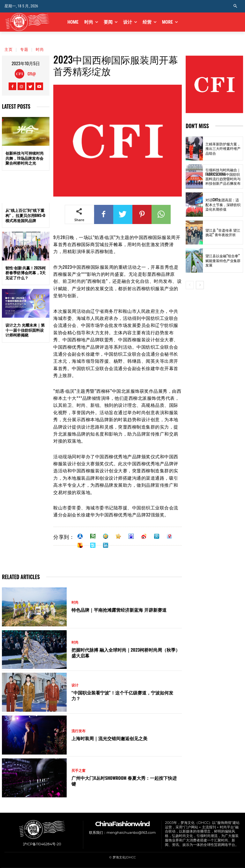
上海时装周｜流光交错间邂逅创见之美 (109, 738)
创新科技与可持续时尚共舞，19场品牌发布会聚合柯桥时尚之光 (25, 158)
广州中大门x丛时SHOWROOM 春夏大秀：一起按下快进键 (124, 781)
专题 (24, 49)
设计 (75, 685)
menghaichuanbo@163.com (131, 832)
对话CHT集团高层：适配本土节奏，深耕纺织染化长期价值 (223, 204)
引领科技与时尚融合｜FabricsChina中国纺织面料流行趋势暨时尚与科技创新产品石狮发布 (223, 177)
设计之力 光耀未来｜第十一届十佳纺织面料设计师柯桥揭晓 (25, 330)
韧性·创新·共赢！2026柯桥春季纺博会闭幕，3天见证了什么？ (26, 273)
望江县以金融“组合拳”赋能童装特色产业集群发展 (223, 260)
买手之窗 (78, 771)
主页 (9, 49)
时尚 (40, 49)
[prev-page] (190, 285)
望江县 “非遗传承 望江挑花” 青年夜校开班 (223, 232)
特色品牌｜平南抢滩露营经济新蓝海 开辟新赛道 (119, 610)
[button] (236, 6)
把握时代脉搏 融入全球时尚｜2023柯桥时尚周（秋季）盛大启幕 (126, 652)
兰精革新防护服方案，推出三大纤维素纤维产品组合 (223, 148)
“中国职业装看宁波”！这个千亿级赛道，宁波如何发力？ (122, 695)
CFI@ (32, 74)
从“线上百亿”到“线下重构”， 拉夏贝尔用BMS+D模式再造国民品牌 (25, 215)
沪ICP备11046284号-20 (42, 844)
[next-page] (200, 285)
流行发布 (78, 731)
